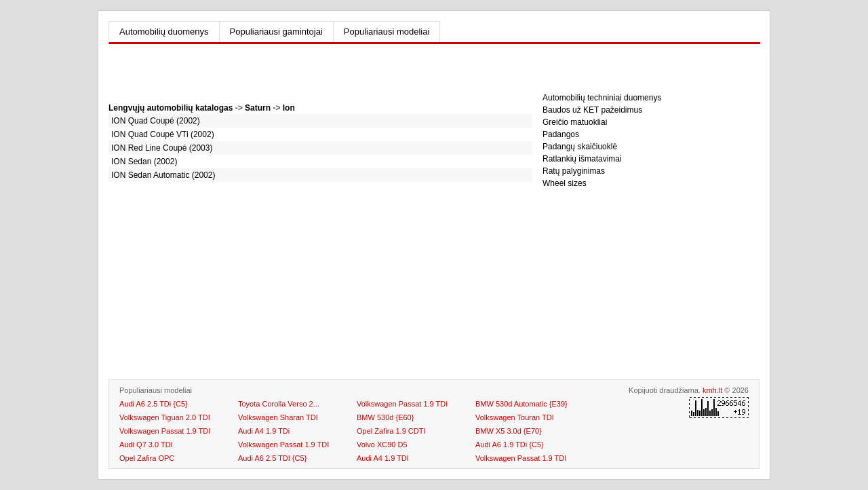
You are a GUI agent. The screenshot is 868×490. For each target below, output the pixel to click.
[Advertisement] (321, 75)
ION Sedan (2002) (144, 162)
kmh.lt (712, 390)
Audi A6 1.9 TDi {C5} (510, 445)
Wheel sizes (565, 183)
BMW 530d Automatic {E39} (521, 404)
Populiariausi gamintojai (276, 32)
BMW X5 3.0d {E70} (509, 431)
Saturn (258, 108)
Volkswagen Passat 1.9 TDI (521, 458)
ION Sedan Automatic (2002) (163, 175)
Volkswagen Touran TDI (515, 417)
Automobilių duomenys (164, 32)
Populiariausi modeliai (387, 32)
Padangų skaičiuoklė (580, 147)
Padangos (561, 134)
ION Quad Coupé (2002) (156, 121)
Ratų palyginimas (574, 171)
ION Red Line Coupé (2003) (162, 148)
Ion (289, 108)
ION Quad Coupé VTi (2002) (163, 134)
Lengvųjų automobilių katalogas (171, 108)
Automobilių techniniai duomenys (602, 98)
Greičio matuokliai (575, 122)
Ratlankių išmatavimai (582, 159)
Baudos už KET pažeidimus (592, 110)
